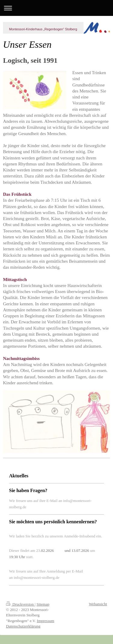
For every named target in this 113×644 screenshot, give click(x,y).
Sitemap (43, 604)
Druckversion (20, 604)
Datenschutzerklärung (23, 626)
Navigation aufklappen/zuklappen (56, 8)
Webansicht (98, 604)
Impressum (46, 621)
